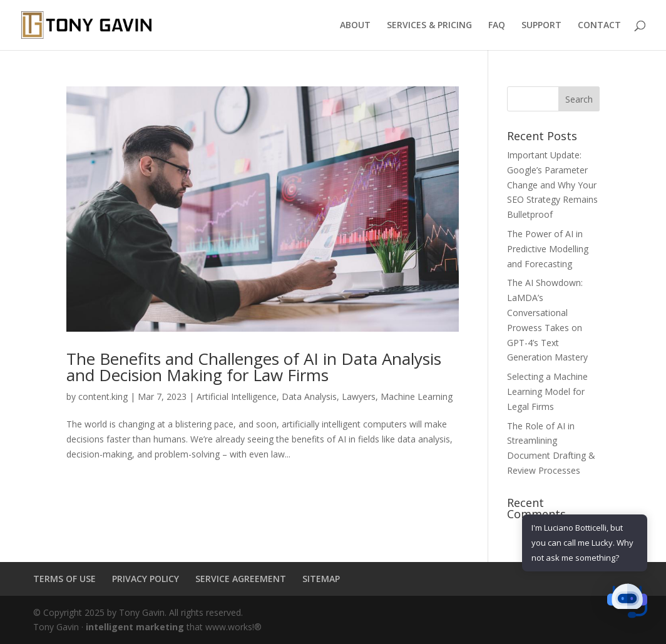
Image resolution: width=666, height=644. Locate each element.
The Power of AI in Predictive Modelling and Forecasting (548, 249)
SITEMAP (321, 579)
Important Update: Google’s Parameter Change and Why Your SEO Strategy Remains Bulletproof (552, 185)
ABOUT (355, 26)
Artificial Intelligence (237, 396)
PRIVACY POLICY (146, 579)
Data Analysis (309, 396)
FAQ (497, 26)
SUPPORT (541, 26)
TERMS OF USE (64, 579)
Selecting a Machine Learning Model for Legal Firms (547, 391)
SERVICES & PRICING (429, 26)
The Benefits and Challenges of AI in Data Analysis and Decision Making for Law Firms (254, 367)
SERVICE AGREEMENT (241, 579)
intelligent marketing (135, 627)
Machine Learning (417, 396)
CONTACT (599, 26)
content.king (103, 396)
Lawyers (359, 396)
